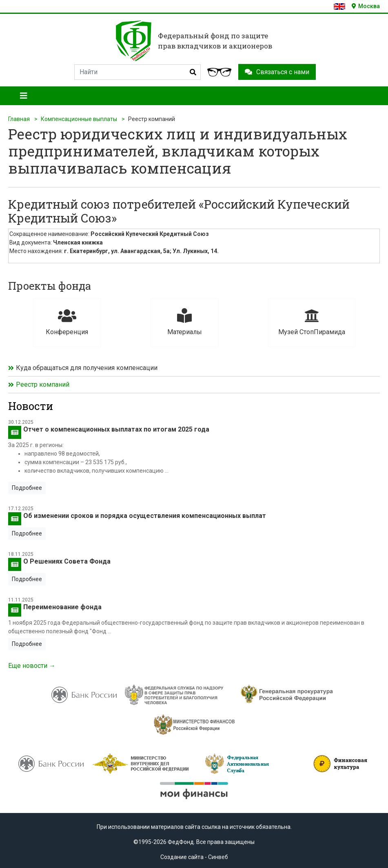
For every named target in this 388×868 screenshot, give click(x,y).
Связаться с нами (277, 72)
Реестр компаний (43, 384)
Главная (19, 119)
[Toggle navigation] (24, 96)
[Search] (137, 72)
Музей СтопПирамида (312, 322)
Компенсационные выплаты (79, 119)
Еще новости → (32, 666)
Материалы (185, 322)
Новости (31, 406)
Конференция (67, 322)
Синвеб (218, 857)
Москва (366, 6)
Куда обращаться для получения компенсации (87, 368)
